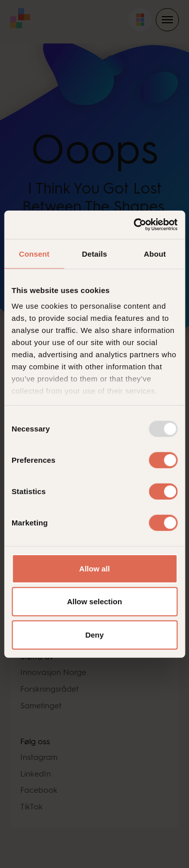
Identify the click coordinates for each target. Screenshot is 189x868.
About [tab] (155, 253)
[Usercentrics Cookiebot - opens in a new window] (135, 225)
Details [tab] (95, 253)
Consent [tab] (34, 253)
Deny (94, 634)
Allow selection (94, 601)
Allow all (94, 568)
